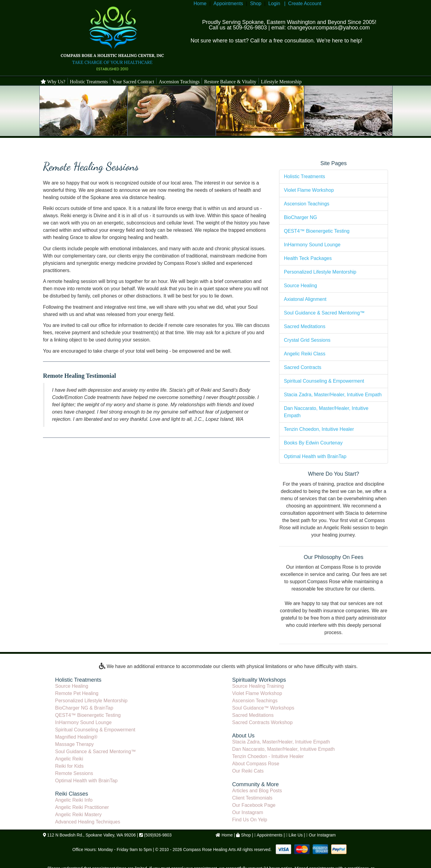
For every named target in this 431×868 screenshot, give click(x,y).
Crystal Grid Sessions (307, 340)
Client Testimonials (252, 798)
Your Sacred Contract (133, 82)
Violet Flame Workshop (309, 190)
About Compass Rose (256, 764)
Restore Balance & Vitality (230, 82)
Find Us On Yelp (250, 820)
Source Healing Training (258, 686)
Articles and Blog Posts (257, 791)
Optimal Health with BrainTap (315, 456)
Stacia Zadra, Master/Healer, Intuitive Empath (333, 395)
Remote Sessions (74, 773)
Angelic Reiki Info (74, 800)
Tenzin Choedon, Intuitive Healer (319, 429)
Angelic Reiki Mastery (78, 815)
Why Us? (53, 82)
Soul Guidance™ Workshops (263, 708)
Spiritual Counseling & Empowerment (324, 381)
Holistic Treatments (89, 82)
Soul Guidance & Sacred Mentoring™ (324, 313)
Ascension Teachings (179, 82)
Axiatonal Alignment (305, 299)
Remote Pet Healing (77, 693)
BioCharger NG (300, 217)
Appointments (228, 3)
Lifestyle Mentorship (281, 82)
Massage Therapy (74, 744)
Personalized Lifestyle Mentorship (320, 272)
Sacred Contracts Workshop (262, 722)
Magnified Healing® (76, 737)
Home (200, 3)
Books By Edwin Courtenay (313, 443)
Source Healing (300, 286)
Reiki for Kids (69, 766)
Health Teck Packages (308, 258)
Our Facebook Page (254, 805)
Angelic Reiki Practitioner (82, 807)
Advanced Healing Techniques (88, 822)
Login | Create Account (295, 3)
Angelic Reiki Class (305, 354)
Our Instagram (248, 812)
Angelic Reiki (69, 759)
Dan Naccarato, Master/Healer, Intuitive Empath (283, 749)
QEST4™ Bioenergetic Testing (317, 231)
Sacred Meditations (305, 326)
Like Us (296, 835)
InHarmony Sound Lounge (312, 245)
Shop (256, 3)
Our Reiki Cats (248, 771)
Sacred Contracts (303, 367)
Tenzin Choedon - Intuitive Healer (268, 756)
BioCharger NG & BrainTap (84, 708)
